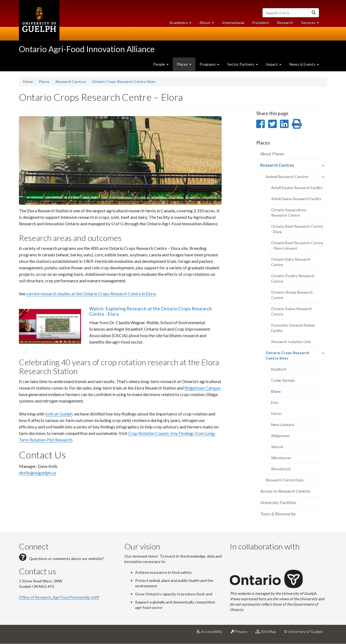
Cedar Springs (283, 380)
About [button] (209, 24)
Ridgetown (280, 436)
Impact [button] (274, 64)
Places (44, 81)
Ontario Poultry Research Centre (293, 278)
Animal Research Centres (287, 177)
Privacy (241, 633)
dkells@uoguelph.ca (37, 473)
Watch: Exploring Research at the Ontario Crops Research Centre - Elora (151, 311)
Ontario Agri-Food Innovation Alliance (87, 49)
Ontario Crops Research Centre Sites (124, 81)
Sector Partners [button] (243, 64)
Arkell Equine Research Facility (297, 188)
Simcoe (277, 447)
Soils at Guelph (59, 414)
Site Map (268, 633)
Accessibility (212, 633)
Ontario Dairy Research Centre (291, 262)
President (261, 23)
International (233, 23)
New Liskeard (282, 425)
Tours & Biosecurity (278, 514)
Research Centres (71, 81)
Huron (276, 413)
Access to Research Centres (285, 491)
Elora (283, 393)
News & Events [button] (304, 64)
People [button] (161, 64)
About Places (272, 154)
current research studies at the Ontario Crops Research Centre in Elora (91, 294)
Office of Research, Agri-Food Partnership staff (59, 597)
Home (28, 81)
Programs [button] (209, 64)
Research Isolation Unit (291, 342)
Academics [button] (182, 24)
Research (287, 24)
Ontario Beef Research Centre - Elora (297, 229)
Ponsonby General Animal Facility (293, 328)
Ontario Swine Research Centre (292, 311)
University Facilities (278, 502)
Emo (275, 402)
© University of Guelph (304, 631)
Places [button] (184, 64)
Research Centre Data (285, 480)
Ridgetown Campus (202, 388)
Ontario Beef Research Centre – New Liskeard (297, 245)
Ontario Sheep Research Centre (292, 295)
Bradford (279, 369)
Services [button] (312, 24)
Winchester (281, 458)
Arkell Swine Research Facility (296, 199)
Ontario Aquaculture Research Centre (289, 212)
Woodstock (281, 469)
